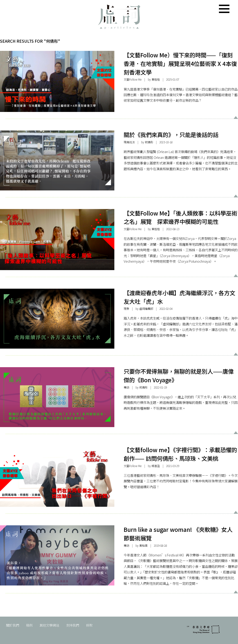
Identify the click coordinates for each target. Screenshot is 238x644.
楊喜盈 (156, 466)
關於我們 (13, 625)
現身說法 (129, 142)
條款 (89, 625)
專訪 (126, 387)
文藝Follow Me (133, 79)
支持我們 (73, 625)
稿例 (29, 625)
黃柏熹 (143, 546)
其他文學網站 (49, 625)
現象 (126, 309)
